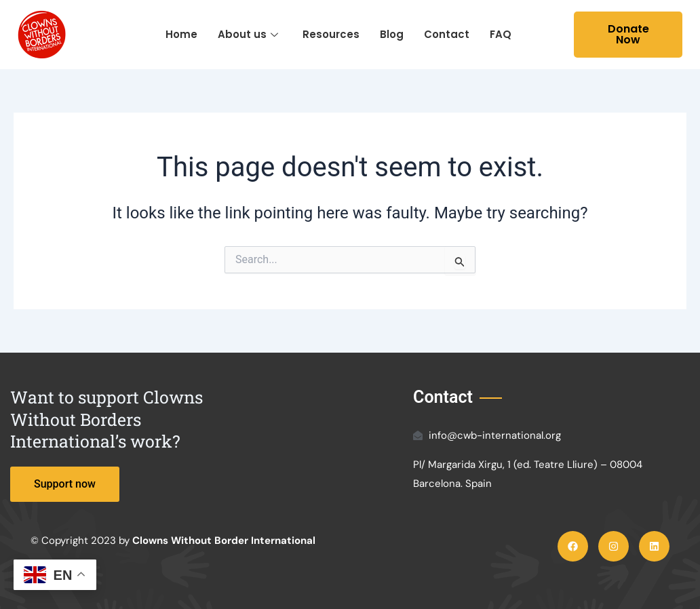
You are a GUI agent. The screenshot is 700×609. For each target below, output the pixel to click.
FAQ (501, 34)
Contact (447, 34)
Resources (331, 34)
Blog (392, 34)
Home (181, 34)
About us (248, 34)
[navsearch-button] (560, 35)
